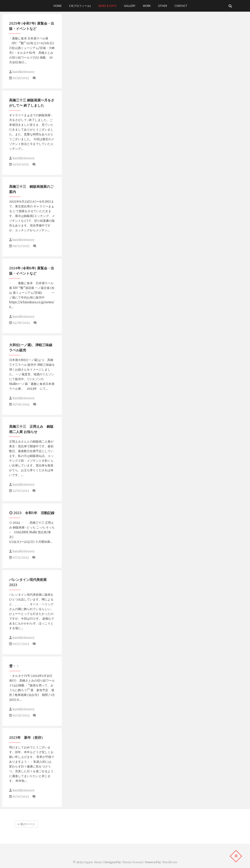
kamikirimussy (22, 72)
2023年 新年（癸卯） (27, 737)
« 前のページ (26, 824)
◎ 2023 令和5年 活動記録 (32, 513)
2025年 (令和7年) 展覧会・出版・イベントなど (32, 26)
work (147, 6)
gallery (130, 6)
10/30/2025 (19, 78)
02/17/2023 (19, 644)
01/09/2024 (19, 404)
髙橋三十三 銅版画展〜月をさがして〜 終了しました (32, 103)
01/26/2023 (19, 715)
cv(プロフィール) (80, 6)
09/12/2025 (19, 246)
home (58, 6)
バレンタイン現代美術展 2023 (28, 582)
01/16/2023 (19, 797)
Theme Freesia (133, 862)
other (163, 6)
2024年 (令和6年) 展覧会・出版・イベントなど (32, 271)
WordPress (170, 862)
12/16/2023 (19, 491)
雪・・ (14, 666)
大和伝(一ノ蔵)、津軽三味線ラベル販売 (31, 347)
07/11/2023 (19, 558)
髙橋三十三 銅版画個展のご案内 (31, 189)
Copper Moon (93, 862)
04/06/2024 (20, 323)
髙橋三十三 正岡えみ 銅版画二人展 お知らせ (31, 429)
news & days (107, 6)
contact (182, 6)
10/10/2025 (19, 164)
